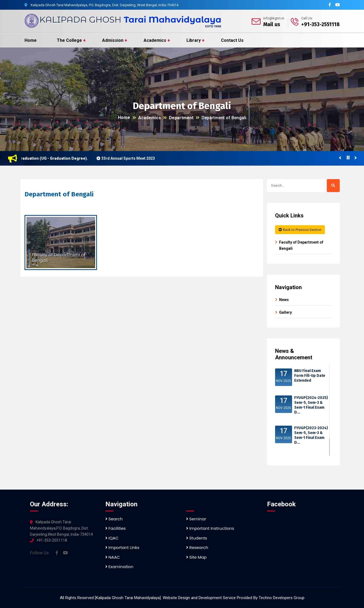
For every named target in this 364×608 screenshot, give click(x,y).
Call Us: (307, 18)
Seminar (196, 519)
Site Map (196, 557)
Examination (119, 567)
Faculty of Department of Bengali (301, 245)
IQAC (112, 538)
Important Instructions (210, 528)
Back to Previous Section (300, 230)
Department (181, 118)
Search (114, 519)
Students (197, 538)
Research (197, 547)
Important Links (122, 547)
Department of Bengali (224, 118)
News (284, 300)
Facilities (116, 528)
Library (194, 40)
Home (31, 40)
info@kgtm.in (274, 18)
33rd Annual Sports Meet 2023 (130, 158)
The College (69, 40)
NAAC (113, 557)
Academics (155, 40)
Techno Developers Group (282, 598)
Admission (113, 40)
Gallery (285, 312)
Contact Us (232, 40)
